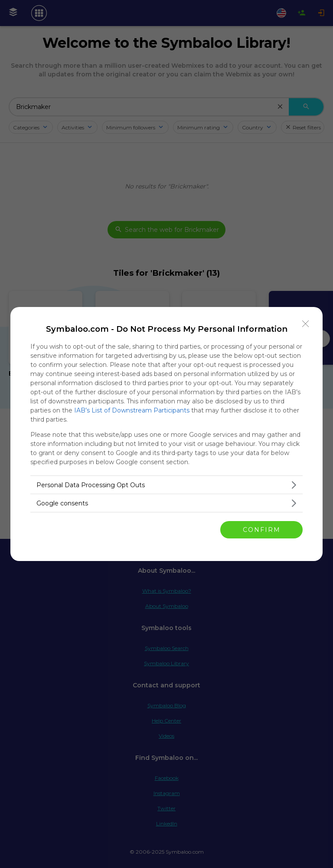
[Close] (306, 324)
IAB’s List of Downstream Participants (132, 410)
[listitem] (166, 485)
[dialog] (166, 434)
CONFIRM (262, 529)
